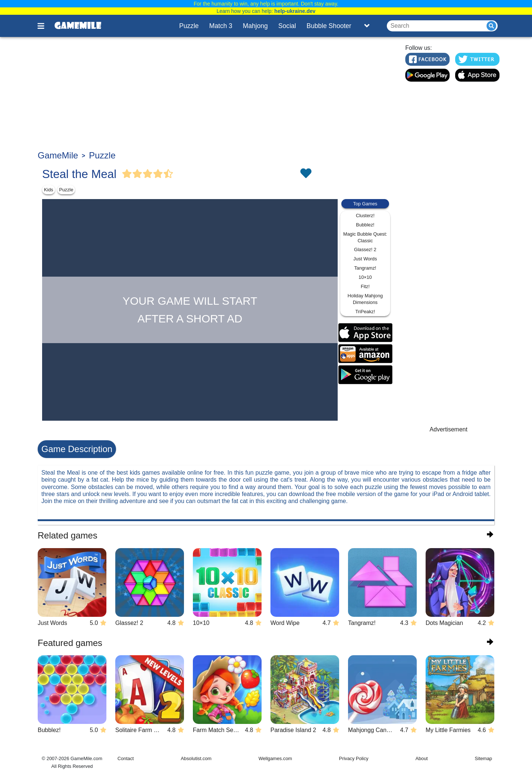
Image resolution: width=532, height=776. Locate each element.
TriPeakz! (365, 312)
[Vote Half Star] (168, 174)
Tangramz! (365, 268)
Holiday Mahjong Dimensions (365, 299)
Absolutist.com (196, 758)
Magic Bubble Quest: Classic (365, 237)
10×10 (365, 277)
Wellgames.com (275, 758)
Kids (49, 190)
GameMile (58, 155)
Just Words (365, 259)
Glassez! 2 (365, 249)
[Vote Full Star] (127, 174)
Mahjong (255, 26)
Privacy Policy (354, 758)
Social (287, 26)
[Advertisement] (217, 95)
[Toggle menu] (45, 26)
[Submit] (491, 26)
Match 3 (221, 26)
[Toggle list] (367, 26)
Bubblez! (365, 225)
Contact (126, 758)
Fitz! (365, 286)
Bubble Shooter (329, 26)
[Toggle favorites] (306, 174)
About (421, 758)
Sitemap (483, 758)
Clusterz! (365, 216)
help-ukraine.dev (295, 11)
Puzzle (189, 26)
